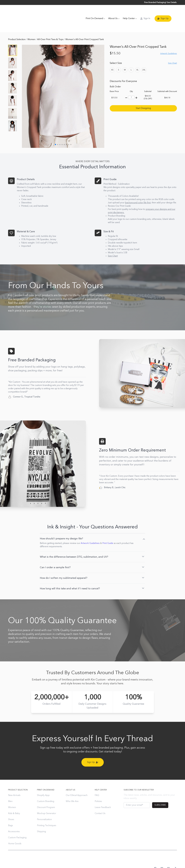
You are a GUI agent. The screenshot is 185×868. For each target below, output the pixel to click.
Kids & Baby (14, 802)
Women (32, 28)
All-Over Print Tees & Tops (51, 28)
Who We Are (72, 790)
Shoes (11, 808)
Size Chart (172, 51)
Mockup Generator (47, 802)
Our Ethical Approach (77, 784)
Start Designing (143, 97)
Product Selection (17, 28)
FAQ (97, 784)
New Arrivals (14, 784)
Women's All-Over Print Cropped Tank (85, 28)
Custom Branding (46, 790)
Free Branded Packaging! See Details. (161, 2)
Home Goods (15, 832)
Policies (98, 790)
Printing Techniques (47, 814)
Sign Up (163, 13)
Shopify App (43, 784)
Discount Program (46, 796)
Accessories (14, 820)
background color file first (138, 191)
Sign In (145, 13)
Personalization (44, 808)
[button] (13, 106)
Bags (10, 814)
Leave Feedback (103, 796)
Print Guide (108, 532)
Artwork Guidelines (169, 42)
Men (10, 790)
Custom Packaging (17, 826)
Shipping (41, 820)
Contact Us (100, 802)
